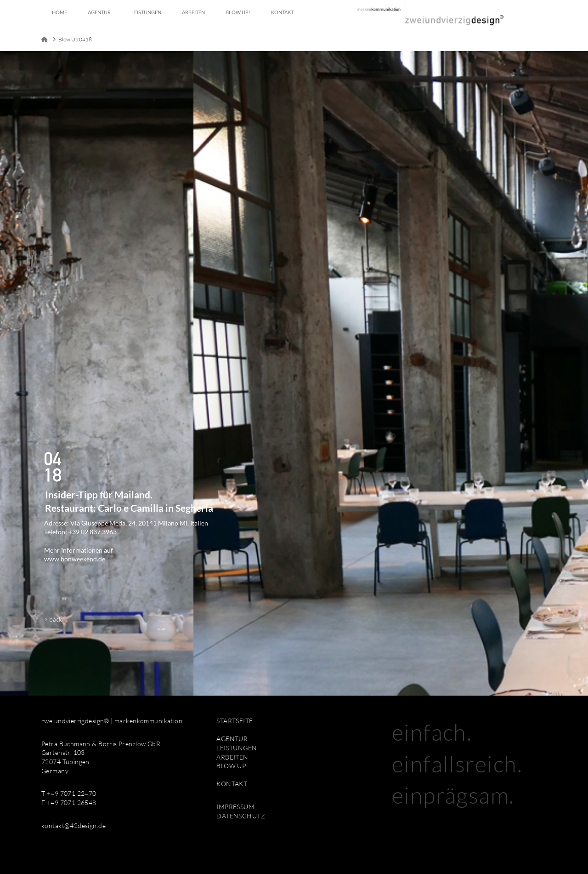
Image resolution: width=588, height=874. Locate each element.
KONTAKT (232, 784)
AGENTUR (232, 739)
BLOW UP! (232, 766)
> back (53, 619)
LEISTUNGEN (237, 748)
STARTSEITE (235, 721)
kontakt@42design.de (73, 825)
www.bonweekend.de (75, 559)
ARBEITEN (232, 757)
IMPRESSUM (235, 807)
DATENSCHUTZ (241, 816)
